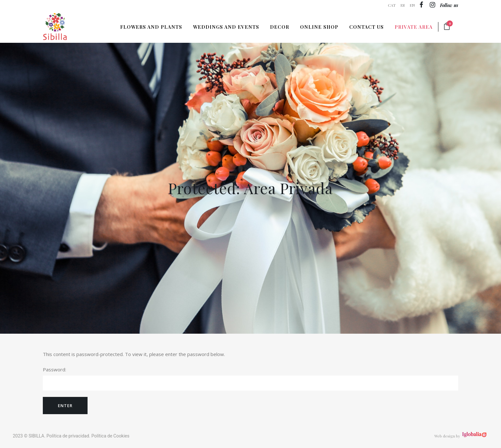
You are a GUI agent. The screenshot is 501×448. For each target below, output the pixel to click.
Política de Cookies (110, 436)
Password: (250, 378)
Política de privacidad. (69, 436)
